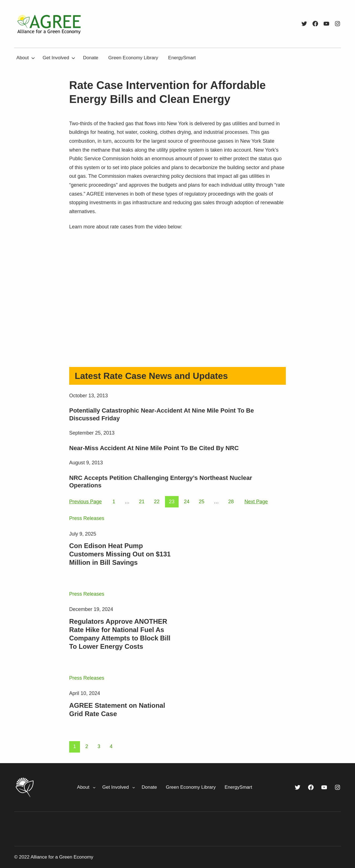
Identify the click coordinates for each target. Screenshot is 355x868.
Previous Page (85, 502)
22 (157, 502)
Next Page (256, 502)
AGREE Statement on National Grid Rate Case (117, 710)
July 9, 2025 (83, 534)
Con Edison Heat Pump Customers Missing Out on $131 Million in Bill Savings (120, 554)
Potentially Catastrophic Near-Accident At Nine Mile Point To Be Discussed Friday (162, 414)
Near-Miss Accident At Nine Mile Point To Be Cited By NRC (154, 448)
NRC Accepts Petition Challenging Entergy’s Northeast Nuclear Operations (161, 482)
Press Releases (87, 518)
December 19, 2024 (91, 609)
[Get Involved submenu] (73, 58)
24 (187, 502)
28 (231, 502)
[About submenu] (33, 58)
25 (202, 502)
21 (142, 502)
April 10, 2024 (85, 693)
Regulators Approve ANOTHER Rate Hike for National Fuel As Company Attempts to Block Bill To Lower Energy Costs (120, 634)
